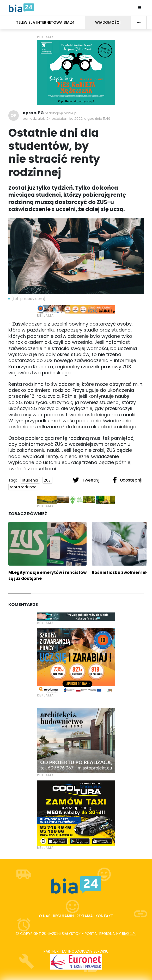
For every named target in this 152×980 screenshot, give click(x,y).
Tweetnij (87, 480)
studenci (30, 480)
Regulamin (63, 916)
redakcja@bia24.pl (61, 113)
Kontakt (104, 916)
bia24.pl (129, 934)
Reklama (85, 916)
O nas (45, 916)
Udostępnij (127, 480)
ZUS (47, 480)
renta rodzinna (23, 487)
